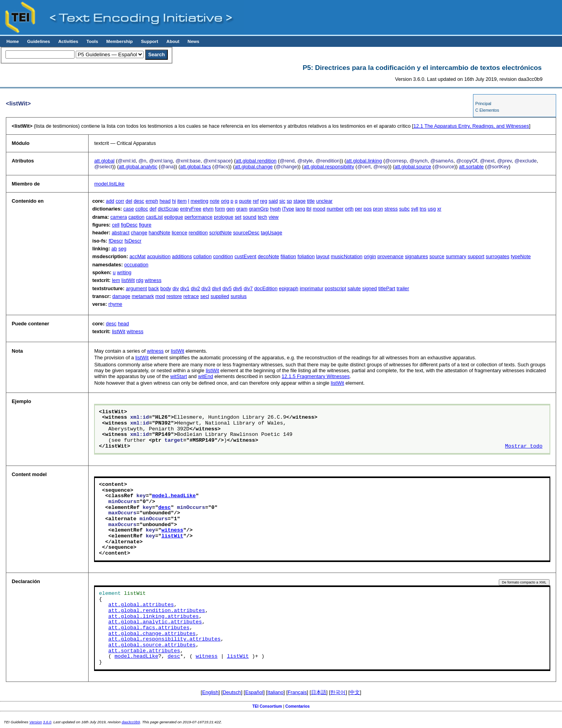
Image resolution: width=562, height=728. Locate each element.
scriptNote (221, 233)
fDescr (116, 241)
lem (116, 280)
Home (12, 41)
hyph (276, 209)
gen (230, 209)
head (165, 201)
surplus (239, 296)
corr (120, 201)
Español (254, 692)
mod (160, 296)
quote (245, 201)
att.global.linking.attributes (153, 617)
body (166, 288)
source (437, 256)
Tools (92, 41)
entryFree (191, 209)
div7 (248, 288)
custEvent (245, 256)
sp (290, 201)
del (129, 201)
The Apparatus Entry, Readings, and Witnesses (471, 126)
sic (282, 201)
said (273, 201)
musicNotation (347, 256)
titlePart (387, 288)
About (173, 41)
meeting (199, 201)
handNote (160, 233)
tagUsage (271, 233)
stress (391, 209)
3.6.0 (47, 722)
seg (122, 249)
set (238, 217)
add (110, 201)
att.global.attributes (141, 605)
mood (319, 209)
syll (414, 209)
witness (153, 280)
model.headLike (174, 496)
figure (145, 225)
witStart (179, 376)
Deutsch (232, 692)
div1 (185, 288)
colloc (142, 209)
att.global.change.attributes (152, 634)
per (358, 209)
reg (264, 201)
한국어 (338, 692)
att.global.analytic (138, 167)
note (214, 201)
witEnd (205, 376)
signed (370, 288)
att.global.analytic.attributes (155, 622)
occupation (136, 265)
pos (368, 209)
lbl (309, 209)
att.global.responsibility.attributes (164, 639)
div (176, 288)
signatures (417, 256)
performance (199, 217)
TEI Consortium (267, 706)
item (182, 201)
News (194, 41)
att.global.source (413, 167)
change (139, 233)
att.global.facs (196, 167)
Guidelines (38, 41)
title (311, 201)
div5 (227, 288)
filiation (288, 256)
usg (432, 209)
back (154, 288)
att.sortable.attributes (144, 651)
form (220, 209)
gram (242, 209)
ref (256, 201)
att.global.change (253, 167)
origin (370, 256)
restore (174, 296)
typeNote (521, 256)
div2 (195, 288)
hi (174, 201)
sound (250, 217)
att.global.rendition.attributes (157, 611)
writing (124, 272)
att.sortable (471, 167)
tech (262, 217)
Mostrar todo (524, 446)
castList (154, 217)
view (274, 217)
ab (114, 249)
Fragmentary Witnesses (316, 376)
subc (405, 209)
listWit (128, 280)
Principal (483, 103)
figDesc (129, 225)
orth (349, 209)
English (210, 692)
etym (208, 209)
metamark (143, 296)
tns (423, 209)
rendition (198, 233)
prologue (224, 217)
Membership (119, 41)
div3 (206, 288)
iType (288, 209)
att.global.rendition (256, 161)
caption (136, 217)
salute (354, 288)
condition (223, 256)
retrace (191, 296)
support (476, 256)
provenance (390, 256)
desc (139, 201)
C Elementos (487, 110)
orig (225, 201)
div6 (237, 288)
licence (180, 233)
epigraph (289, 288)
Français (297, 692)
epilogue (174, 217)
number (335, 209)
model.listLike (109, 184)
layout (323, 256)
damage (121, 296)
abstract (121, 233)
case (129, 209)
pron (378, 209)
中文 (355, 692)
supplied (220, 296)
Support (149, 41)
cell (116, 225)
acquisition (159, 256)
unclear (324, 201)
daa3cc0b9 (131, 722)
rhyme (116, 304)
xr (439, 209)
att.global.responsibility (329, 167)
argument (136, 288)
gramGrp (259, 209)
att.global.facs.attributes (149, 628)
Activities (68, 41)
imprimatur (311, 288)
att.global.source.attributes (152, 645)
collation (202, 256)
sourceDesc (246, 233)
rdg (140, 280)
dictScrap (168, 209)
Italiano (275, 692)
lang (300, 209)
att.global (104, 161)
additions (182, 256)
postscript (335, 288)
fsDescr (133, 241)
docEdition (266, 288)
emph (152, 201)
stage (300, 201)
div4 (216, 288)
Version (36, 722)
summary (456, 256)
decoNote (268, 256)
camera (119, 217)
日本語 (319, 692)
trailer (403, 288)
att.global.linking (364, 161)
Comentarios (298, 706)
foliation (306, 256)
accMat (138, 256)
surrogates (498, 256)
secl (205, 296)
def (153, 209)
